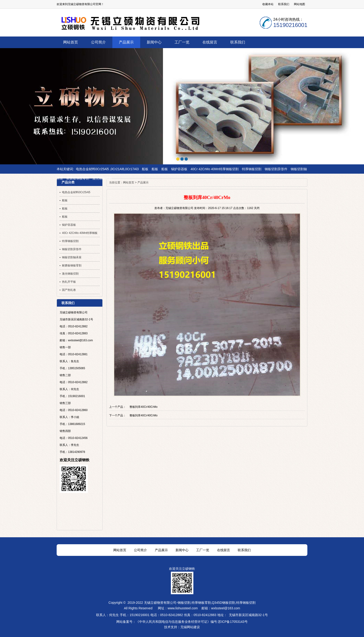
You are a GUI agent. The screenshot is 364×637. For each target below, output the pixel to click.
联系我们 (284, 4)
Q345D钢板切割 (223, 603)
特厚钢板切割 (252, 169)
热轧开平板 (69, 282)
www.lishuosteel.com (183, 608)
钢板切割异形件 (276, 169)
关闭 (257, 208)
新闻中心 (182, 550)
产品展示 (143, 182)
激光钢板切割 (102, 178)
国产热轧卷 (69, 290)
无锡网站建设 (190, 627)
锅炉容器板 (179, 169)
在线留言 (224, 550)
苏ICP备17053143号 (233, 622)
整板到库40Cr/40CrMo (143, 407)
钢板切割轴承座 (72, 257)
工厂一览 (203, 550)
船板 (145, 169)
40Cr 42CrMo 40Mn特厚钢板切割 (215, 169)
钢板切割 (184, 603)
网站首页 (129, 182)
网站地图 (299, 4)
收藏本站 (268, 4)
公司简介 (140, 550)
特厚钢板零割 (201, 603)
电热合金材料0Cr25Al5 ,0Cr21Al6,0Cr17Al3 (107, 169)
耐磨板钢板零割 (78, 178)
